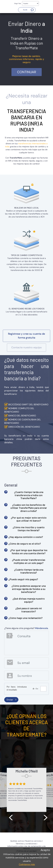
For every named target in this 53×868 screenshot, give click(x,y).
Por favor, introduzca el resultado (17, 688)
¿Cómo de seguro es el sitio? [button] (25, 544)
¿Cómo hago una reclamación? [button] (26, 618)
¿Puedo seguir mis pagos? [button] (23, 579)
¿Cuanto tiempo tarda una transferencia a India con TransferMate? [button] (29, 495)
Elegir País (18, 3)
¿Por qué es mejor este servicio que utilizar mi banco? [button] (29, 519)
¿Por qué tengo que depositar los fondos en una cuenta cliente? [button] (29, 552)
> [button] (46, 817)
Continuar (27, 72)
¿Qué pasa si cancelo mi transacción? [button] (29, 610)
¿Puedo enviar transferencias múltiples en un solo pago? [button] (29, 561)
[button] (27, 10)
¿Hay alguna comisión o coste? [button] (26, 537)
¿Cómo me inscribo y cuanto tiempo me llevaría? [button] (29, 529)
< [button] (11, 817)
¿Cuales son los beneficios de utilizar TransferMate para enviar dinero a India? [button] (29, 508)
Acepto (45, 850)
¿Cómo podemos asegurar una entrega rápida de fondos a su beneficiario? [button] (29, 589)
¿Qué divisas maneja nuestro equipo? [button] (29, 600)
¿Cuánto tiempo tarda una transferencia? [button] (29, 571)
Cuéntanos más (27, 864)
